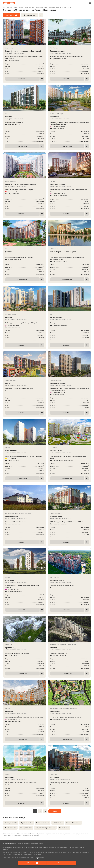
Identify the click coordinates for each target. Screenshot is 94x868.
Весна (25, 383)
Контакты (6, 858)
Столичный (69, 777)
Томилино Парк (69, 516)
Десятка (25, 252)
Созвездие (25, 777)
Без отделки (26, 828)
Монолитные (10, 828)
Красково (25, 712)
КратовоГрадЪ (25, 648)
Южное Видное (69, 451)
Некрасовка (69, 117)
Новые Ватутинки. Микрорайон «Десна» (25, 184)
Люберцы (25, 317)
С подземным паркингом (45, 828)
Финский (25, 117)
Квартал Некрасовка (69, 383)
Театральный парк (69, 51)
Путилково (25, 580)
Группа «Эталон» (73, 823)
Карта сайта (40, 858)
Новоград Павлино (69, 184)
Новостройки (11, 823)
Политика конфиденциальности (23, 858)
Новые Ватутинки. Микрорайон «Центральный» (25, 51)
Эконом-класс (43, 823)
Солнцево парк (25, 451)
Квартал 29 (69, 648)
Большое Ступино (69, 580)
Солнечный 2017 (25, 516)
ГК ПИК (58, 823)
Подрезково (69, 712)
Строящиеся (27, 823)
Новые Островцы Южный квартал (69, 252)
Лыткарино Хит (69, 317)
